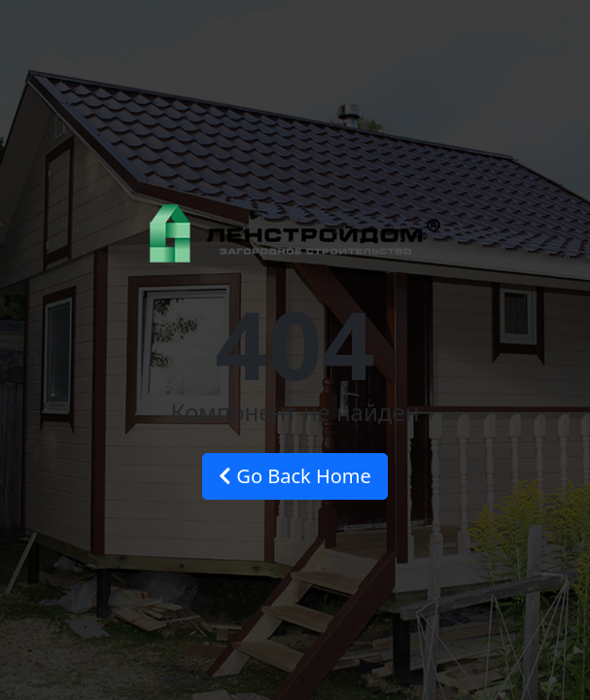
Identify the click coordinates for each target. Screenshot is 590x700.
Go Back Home (295, 476)
